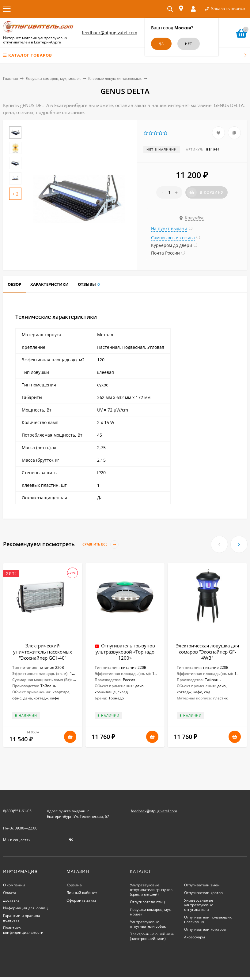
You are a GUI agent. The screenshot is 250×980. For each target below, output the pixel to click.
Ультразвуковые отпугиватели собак (148, 924)
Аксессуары (195, 937)
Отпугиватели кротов (203, 893)
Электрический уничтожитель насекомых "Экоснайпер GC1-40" (43, 652)
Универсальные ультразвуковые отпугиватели (199, 905)
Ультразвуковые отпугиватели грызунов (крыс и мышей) (151, 890)
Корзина (74, 885)
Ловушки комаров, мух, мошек (53, 78)
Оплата (10, 893)
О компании (14, 885)
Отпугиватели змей (202, 885)
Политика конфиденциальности (23, 930)
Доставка (11, 900)
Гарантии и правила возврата (22, 918)
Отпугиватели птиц (148, 902)
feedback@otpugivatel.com (110, 33)
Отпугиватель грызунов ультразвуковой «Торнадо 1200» (125, 652)
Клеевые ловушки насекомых (115, 78)
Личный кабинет (82, 893)
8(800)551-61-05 (17, 811)
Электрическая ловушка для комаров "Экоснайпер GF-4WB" (207, 652)
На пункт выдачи (169, 228)
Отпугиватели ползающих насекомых (208, 919)
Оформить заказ (81, 900)
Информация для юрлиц (25, 908)
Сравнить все (100, 544)
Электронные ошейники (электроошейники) (152, 936)
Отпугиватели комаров (205, 929)
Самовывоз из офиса (173, 238)
